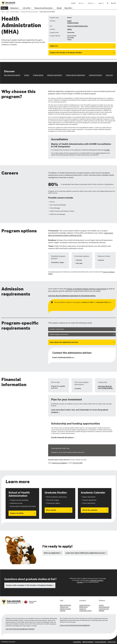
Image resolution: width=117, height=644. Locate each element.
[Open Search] (108, 3)
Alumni (59, 8)
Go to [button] (80, 3)
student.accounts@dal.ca (60, 463)
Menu (113, 3)
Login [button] (100, 3)
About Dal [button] (68, 8)
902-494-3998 (78, 463)
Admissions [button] (14, 8)
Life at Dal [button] (26, 8)
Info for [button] (90, 3)
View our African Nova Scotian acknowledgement (75, 625)
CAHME (107, 150)
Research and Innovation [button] (43, 8)
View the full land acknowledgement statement (20, 629)
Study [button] (4, 8)
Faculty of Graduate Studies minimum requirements (87, 289)
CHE (98, 153)
